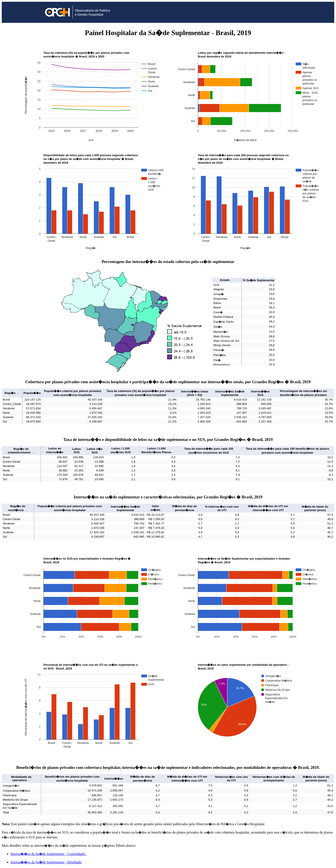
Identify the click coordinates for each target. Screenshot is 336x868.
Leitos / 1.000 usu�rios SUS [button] (121, 450)
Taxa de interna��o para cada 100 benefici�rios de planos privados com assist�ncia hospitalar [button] (288, 451)
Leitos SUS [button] (77, 451)
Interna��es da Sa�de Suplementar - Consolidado (48, 854)
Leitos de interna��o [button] (55, 450)
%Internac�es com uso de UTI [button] (231, 779)
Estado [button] (227, 280)
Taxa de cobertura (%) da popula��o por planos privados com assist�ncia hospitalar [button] (140, 393)
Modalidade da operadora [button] (21, 779)
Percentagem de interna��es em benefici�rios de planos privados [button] (303, 393)
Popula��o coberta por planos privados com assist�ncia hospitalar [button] (73, 393)
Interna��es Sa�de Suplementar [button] (230, 393)
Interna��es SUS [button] (260, 393)
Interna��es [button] (114, 779)
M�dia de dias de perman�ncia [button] (184, 508)
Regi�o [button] (12, 393)
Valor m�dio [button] (155, 508)
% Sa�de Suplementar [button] (259, 280)
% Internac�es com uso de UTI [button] (222, 508)
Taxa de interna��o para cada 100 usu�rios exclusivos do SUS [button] (209, 451)
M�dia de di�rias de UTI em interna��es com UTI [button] (268, 508)
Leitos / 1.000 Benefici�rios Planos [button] (156, 450)
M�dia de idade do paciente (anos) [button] (315, 508)
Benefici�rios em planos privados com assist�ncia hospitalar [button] (72, 779)
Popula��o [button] (32, 393)
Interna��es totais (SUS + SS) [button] (195, 393)
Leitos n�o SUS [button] (95, 451)
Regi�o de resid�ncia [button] (18, 508)
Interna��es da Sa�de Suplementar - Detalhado (46, 862)
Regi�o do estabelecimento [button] (21, 451)
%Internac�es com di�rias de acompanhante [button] (274, 779)
